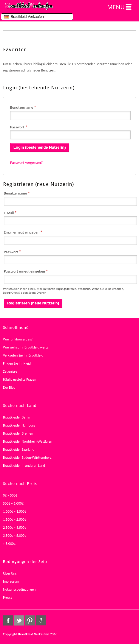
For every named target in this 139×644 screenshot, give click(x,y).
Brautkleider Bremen (18, 433)
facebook (8, 620)
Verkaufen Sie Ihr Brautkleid (23, 355)
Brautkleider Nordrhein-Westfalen (28, 441)
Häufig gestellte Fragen (20, 379)
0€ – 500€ (10, 495)
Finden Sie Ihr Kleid (17, 363)
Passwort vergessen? (26, 162)
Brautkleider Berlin (17, 417)
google (41, 620)
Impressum (11, 581)
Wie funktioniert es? (18, 339)
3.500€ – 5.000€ (15, 536)
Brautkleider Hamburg (19, 425)
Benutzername (23, 107)
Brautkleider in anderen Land (24, 466)
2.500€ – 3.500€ (15, 528)
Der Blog (9, 388)
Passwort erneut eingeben (26, 271)
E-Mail (10, 213)
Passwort (19, 127)
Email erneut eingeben (23, 232)
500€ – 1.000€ (13, 503)
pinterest (30, 620)
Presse (8, 598)
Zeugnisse (10, 371)
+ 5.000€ (9, 544)
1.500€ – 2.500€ (15, 519)
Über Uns (10, 573)
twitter (19, 620)
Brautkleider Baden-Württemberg (27, 458)
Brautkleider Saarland (19, 449)
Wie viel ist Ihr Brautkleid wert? (26, 347)
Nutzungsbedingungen (19, 589)
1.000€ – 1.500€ (15, 511)
